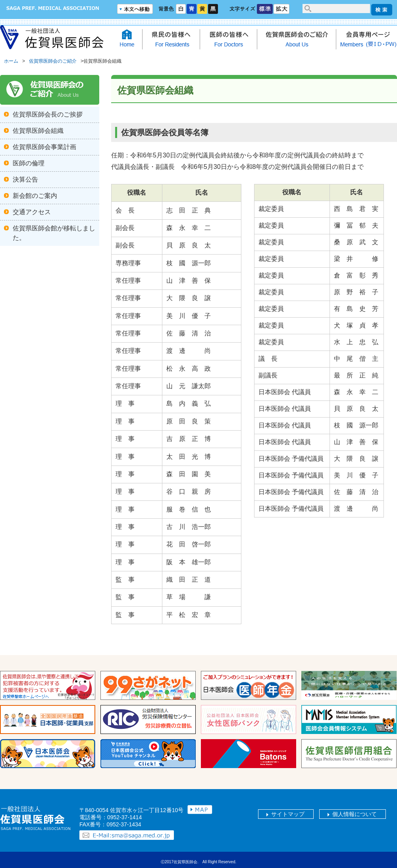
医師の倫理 (29, 163)
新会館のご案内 (35, 196)
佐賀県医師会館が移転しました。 (54, 233)
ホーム (11, 61)
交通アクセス (32, 212)
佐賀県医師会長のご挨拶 (48, 114)
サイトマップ (288, 814)
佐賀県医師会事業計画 (44, 147)
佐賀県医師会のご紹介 (53, 61)
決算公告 (25, 179)
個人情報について (355, 814)
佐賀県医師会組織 (38, 131)
